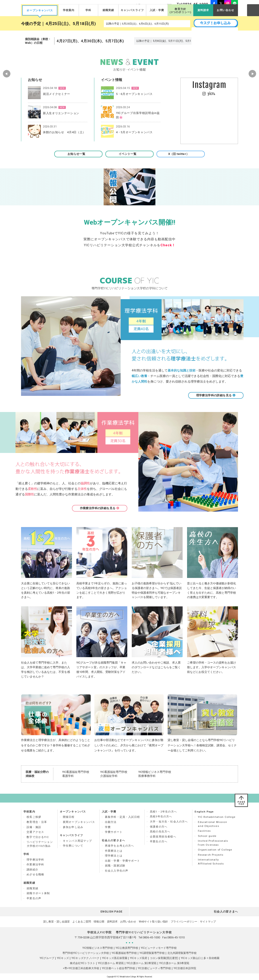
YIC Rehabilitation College (217, 817)
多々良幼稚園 (211, 958)
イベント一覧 (129, 154)
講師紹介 (32, 870)
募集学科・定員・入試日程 (122, 817)
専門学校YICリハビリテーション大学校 (86, 953)
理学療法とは (114, 856)
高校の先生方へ (160, 832)
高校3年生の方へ (161, 816)
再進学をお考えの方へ (120, 846)
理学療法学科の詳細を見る (216, 395)
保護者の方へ (159, 827)
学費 (108, 827)
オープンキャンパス (40, 10)
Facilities (204, 831)
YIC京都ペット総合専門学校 (118, 968)
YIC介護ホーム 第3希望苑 (174, 963)
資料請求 (203, 10)
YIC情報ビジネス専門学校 (98, 948)
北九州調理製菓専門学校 (182, 953)
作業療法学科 (35, 864)
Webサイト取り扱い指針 (153, 922)
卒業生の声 (34, 898)
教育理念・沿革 (37, 822)
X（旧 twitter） (181, 154)
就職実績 (108, 10)
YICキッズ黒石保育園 (115, 958)
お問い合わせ (225, 10)
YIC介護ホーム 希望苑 (111, 963)
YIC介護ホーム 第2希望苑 (141, 963)
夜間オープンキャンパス (79, 822)
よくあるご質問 (82, 922)
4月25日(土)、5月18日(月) (71, 24)
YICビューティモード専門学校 (159, 948)
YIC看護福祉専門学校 (124, 953)
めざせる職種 (35, 874)
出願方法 (111, 822)
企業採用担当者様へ (163, 837)
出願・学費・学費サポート (122, 861)
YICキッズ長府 (139, 958)
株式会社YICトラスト (83, 963)
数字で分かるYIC (38, 837)
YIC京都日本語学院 (185, 968)
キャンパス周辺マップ (77, 841)
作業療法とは (114, 851)
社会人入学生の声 (117, 871)
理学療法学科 (35, 860)
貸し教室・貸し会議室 (56, 922)
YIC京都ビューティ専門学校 (154, 968)
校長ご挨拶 (34, 817)
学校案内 (69, 10)
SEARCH (253, 10)
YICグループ (47, 958)
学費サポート (114, 832)
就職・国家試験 (115, 866)
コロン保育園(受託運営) (164, 958)
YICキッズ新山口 (191, 958)
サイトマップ (208, 922)
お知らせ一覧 (78, 154)
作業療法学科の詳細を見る (100, 508)
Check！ (168, 245)
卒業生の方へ (159, 841)
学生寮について (73, 846)
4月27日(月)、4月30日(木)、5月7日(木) (90, 41)
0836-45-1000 (151, 937)
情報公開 (99, 922)
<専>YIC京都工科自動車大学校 (81, 968)
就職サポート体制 (38, 893)
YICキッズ (63, 958)
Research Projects (211, 855)
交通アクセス (35, 832)
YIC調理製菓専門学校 (152, 953)
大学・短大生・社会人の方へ (169, 822)
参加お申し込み (73, 827)
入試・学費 (157, 10)
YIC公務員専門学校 (127, 948)
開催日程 (69, 817)
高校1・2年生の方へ (163, 812)
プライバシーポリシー (184, 922)
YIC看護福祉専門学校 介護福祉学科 (114, 774)
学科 (88, 10)
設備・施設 (34, 827)
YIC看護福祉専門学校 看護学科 (76, 774)
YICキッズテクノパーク (85, 958)
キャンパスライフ (132, 10)
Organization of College (215, 850)
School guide (207, 836)
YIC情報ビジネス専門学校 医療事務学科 (155, 774)
